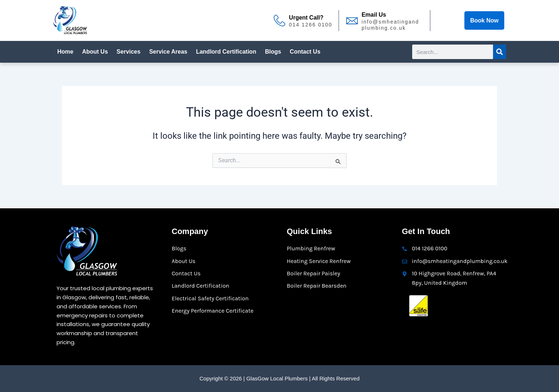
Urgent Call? (306, 18)
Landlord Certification (226, 52)
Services (129, 52)
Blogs (273, 52)
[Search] (500, 52)
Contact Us (305, 52)
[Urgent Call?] (279, 21)
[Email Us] (352, 21)
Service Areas (168, 52)
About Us (95, 52)
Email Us (374, 15)
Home (65, 52)
